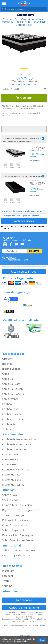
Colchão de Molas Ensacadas (19, 439)
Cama (6, 374)
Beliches (7, 364)
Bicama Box (9, 465)
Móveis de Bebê (12, 480)
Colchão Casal (10, 409)
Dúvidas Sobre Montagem (18, 535)
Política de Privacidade (16, 520)
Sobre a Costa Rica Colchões (19, 551)
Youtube (7, 586)
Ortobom (8, 359)
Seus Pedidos (10, 500)
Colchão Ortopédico (14, 449)
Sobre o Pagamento (14, 530)
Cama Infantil (10, 399)
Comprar (24, 98)
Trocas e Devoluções (14, 515)
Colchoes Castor (12, 414)
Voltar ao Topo (24, 129)
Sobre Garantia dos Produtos (19, 540)
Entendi (42, 640)
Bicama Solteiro (11, 369)
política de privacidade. (17, 641)
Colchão (7, 404)
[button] (43, 138)
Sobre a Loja (10, 495)
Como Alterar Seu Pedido (17, 505)
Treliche (7, 429)
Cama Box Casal (12, 384)
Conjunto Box (10, 455)
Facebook (8, 576)
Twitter (6, 581)
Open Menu (4, 3)
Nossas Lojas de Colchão (17, 556)
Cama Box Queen (13, 389)
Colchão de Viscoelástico (17, 470)
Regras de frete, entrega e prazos (22, 510)
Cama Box (8, 379)
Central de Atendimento (24, 608)
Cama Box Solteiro (13, 394)
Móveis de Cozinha (13, 485)
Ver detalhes (35, 161)
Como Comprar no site (16, 525)
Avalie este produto (24, 221)
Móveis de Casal (12, 475)
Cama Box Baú (11, 460)
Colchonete (9, 424)
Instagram (8, 571)
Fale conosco (24, 600)
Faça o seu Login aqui (24, 272)
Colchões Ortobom (13, 419)
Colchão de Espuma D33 (17, 444)
